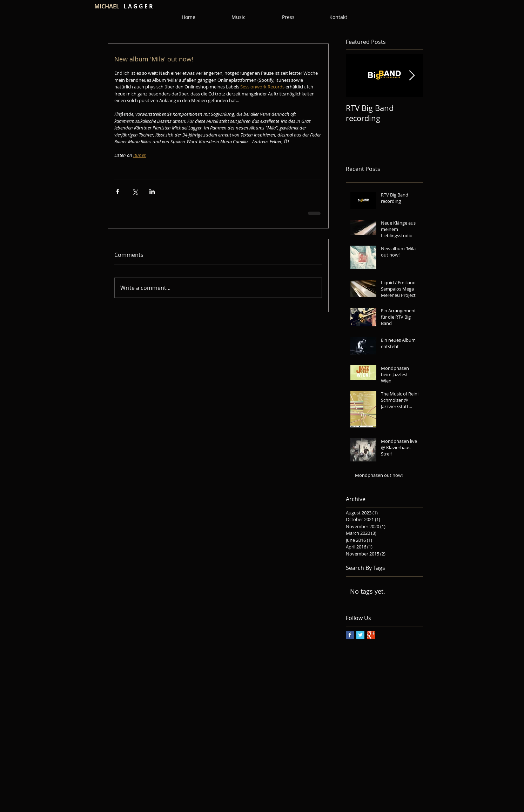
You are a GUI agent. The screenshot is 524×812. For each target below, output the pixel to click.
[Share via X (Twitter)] (135, 191)
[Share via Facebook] (118, 191)
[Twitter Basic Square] (360, 635)
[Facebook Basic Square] (350, 635)
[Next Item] (412, 76)
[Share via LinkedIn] (152, 191)
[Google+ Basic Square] (371, 635)
